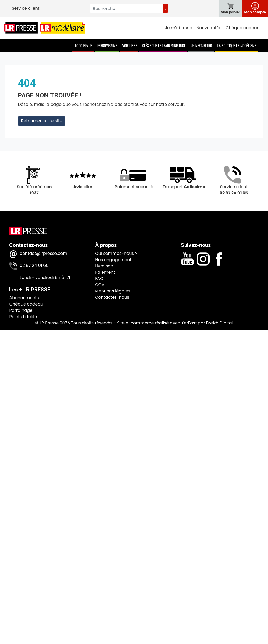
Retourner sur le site (41, 121)
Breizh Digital (219, 323)
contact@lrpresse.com (43, 253)
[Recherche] (127, 8)
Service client (26, 8)
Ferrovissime (107, 45)
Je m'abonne (178, 28)
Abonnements (24, 298)
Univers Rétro (202, 45)
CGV (100, 285)
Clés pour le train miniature (164, 45)
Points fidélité (23, 317)
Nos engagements (114, 260)
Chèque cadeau (243, 28)
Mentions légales (113, 291)
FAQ (99, 278)
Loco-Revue (84, 45)
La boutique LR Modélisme (237, 45)
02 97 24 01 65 (34, 265)
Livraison (104, 266)
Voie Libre (130, 45)
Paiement (105, 272)
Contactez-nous (112, 297)
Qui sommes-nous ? (116, 253)
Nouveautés (209, 28)
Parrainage (21, 310)
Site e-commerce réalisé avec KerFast (157, 323)
